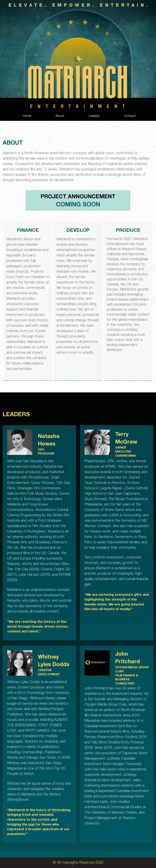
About (60, 116)
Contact (130, 116)
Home (27, 116)
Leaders (94, 116)
